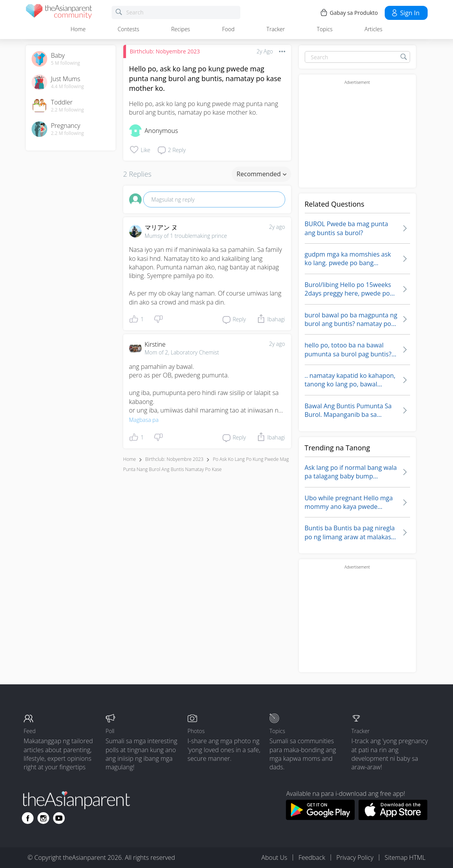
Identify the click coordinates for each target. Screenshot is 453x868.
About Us (274, 857)
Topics (325, 29)
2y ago (277, 227)
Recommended (261, 174)
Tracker (276, 29)
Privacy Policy (355, 857)
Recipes (181, 29)
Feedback (312, 857)
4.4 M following (68, 87)
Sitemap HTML (405, 857)
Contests (128, 29)
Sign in (405, 13)
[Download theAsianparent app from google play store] (320, 818)
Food (228, 29)
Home (78, 29)
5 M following (66, 63)
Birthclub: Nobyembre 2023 (165, 51)
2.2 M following (68, 110)
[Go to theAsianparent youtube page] (59, 818)
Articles (373, 29)
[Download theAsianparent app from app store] (393, 818)
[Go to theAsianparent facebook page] (28, 818)
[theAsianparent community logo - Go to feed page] (59, 13)
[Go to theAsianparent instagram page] (43, 818)
